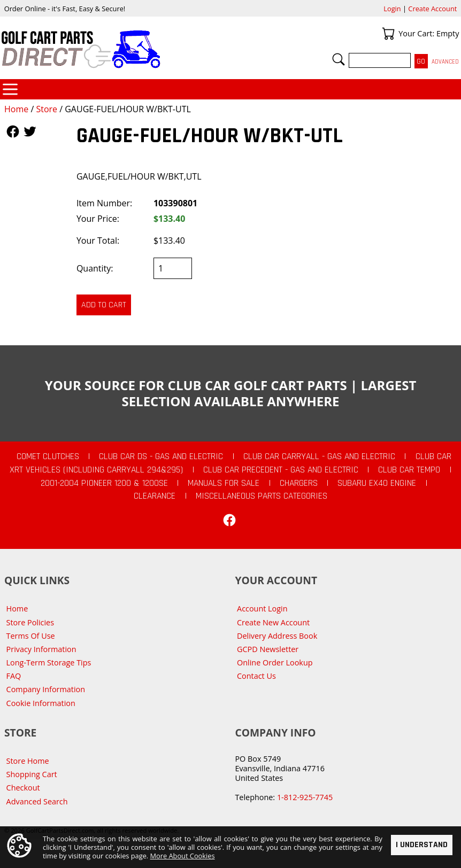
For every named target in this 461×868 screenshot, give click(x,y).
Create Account (432, 9)
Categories (10, 89)
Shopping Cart (32, 774)
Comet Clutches (48, 456)
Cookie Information (41, 703)
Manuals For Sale (224, 483)
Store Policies (30, 622)
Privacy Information (41, 649)
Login (392, 9)
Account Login (262, 609)
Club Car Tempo (409, 470)
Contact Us (256, 676)
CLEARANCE (155, 496)
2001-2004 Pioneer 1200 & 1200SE (104, 483)
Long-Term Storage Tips (49, 662)
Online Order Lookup (275, 662)
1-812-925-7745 (305, 797)
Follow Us (13, 131)
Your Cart (388, 34)
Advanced (445, 62)
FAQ (14, 676)
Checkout (23, 788)
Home (16, 109)
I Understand (422, 844)
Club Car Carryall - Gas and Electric (319, 456)
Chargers (299, 483)
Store (47, 109)
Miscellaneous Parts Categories (262, 496)
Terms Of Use (31, 636)
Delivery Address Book (277, 636)
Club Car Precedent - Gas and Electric (281, 470)
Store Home (28, 761)
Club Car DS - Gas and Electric (161, 456)
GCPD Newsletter (268, 649)
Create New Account (273, 622)
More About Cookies (183, 856)
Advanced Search (37, 801)
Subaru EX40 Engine (377, 483)
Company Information (46, 689)
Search (339, 59)
